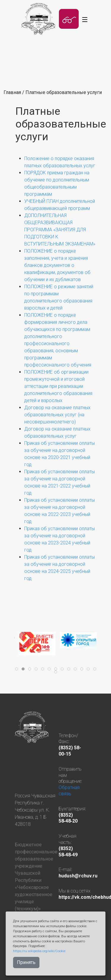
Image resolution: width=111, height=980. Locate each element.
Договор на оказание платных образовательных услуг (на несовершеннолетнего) (57, 415)
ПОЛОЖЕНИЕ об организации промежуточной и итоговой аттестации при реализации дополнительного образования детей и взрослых (58, 386)
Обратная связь (69, 791)
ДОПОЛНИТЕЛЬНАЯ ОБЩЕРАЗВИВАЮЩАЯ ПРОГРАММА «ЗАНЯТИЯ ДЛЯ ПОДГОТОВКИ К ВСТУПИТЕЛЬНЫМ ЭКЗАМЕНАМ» (60, 230)
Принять (26, 962)
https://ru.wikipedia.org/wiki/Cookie (39, 951)
